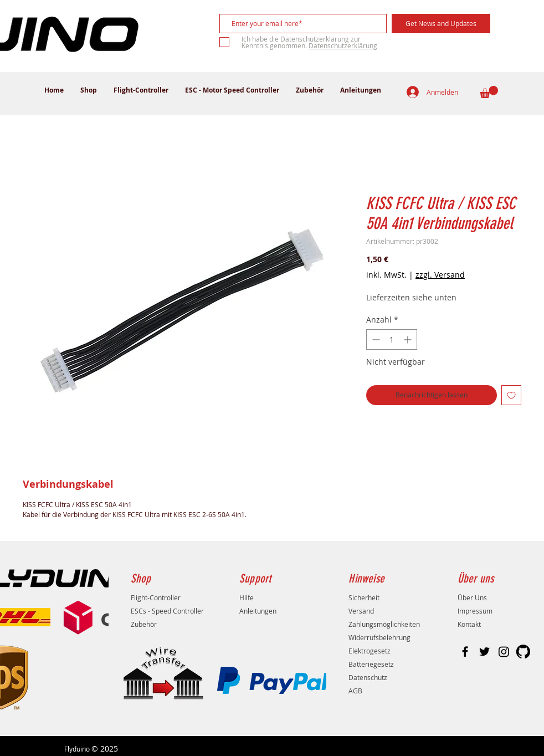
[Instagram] (504, 652)
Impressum (475, 611)
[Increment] (409, 339)
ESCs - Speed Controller (167, 611)
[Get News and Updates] (441, 24)
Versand (361, 611)
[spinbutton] (392, 339)
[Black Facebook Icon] (465, 652)
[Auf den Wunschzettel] (511, 395)
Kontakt (469, 624)
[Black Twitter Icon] (484, 652)
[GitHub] (523, 652)
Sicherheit (364, 597)
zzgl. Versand (440, 275)
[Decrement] (375, 339)
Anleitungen (258, 611)
